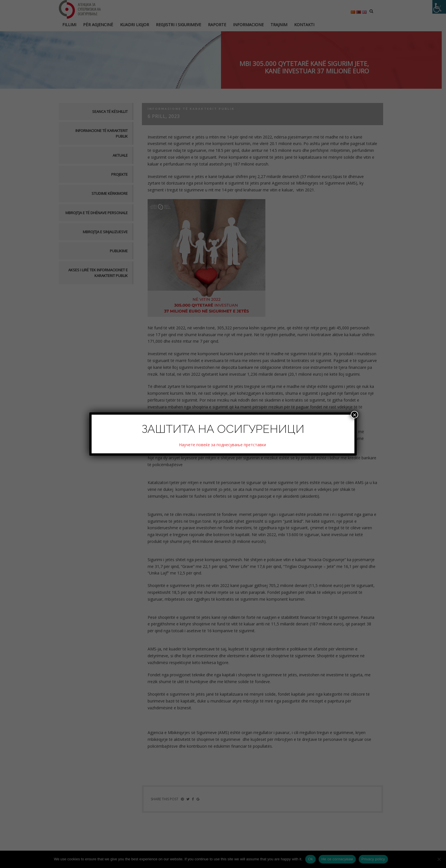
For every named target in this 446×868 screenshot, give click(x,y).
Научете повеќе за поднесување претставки (223, 445)
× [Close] (354, 415)
